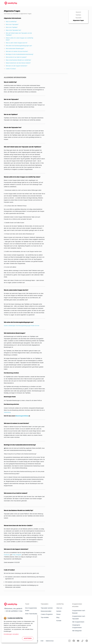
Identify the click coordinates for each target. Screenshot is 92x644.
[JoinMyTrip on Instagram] (69, 641)
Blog (58, 617)
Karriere (59, 611)
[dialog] (19, 629)
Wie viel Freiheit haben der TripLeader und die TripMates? (19, 34)
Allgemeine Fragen (78, 20)
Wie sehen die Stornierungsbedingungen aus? (19, 46)
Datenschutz (50, 641)
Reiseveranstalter (46, 611)
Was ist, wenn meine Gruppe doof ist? (17, 43)
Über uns (59, 608)
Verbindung (7, 412)
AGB (42, 641)
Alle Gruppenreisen (78, 622)
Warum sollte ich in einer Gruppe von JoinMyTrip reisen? (19, 39)
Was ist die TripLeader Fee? (13, 30)
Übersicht (78, 12)
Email (14, 555)
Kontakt (59, 621)
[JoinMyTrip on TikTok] (82, 641)
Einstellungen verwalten (11, 634)
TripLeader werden (47, 608)
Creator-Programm (47, 614)
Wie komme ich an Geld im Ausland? (16, 57)
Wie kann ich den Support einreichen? (17, 66)
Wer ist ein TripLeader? (12, 24)
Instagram (18, 555)
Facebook (7, 555)
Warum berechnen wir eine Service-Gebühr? (18, 63)
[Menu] (85, 3)
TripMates (78, 15)
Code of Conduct (11, 69)
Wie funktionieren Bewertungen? (15, 49)
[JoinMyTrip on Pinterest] (87, 641)
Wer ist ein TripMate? (12, 27)
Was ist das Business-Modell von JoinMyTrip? (18, 60)
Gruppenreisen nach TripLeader (79, 617)
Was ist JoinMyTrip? (11, 22)
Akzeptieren (28, 638)
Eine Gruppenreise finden (31, 609)
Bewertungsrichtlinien (22, 416)
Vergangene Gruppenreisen (77, 626)
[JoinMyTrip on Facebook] (74, 641)
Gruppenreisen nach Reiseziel (79, 612)
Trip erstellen (45, 617)
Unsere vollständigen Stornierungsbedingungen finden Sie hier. (22, 326)
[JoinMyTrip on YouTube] (78, 641)
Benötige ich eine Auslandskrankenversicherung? (20, 54)
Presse (58, 614)
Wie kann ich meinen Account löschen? (17, 51)
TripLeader (78, 18)
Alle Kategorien (77, 631)
